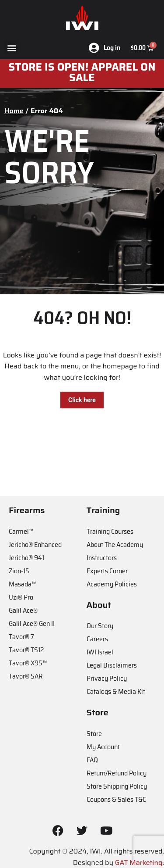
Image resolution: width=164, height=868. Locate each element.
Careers (97, 639)
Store (94, 734)
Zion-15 (19, 571)
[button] (12, 48)
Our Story (100, 626)
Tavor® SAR (26, 676)
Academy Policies (112, 584)
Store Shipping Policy (117, 786)
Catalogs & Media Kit (116, 691)
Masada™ (22, 584)
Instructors (102, 558)
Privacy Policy (107, 678)
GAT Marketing (139, 863)
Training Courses (110, 531)
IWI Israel (100, 652)
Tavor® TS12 (26, 650)
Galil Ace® (23, 610)
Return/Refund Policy (117, 773)
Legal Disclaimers (112, 665)
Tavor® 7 (21, 637)
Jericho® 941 (26, 558)
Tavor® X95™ (28, 663)
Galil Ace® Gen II (32, 623)
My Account (103, 747)
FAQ (92, 760)
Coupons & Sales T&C (116, 799)
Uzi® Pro (21, 597)
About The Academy (115, 545)
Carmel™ (21, 531)
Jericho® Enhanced (35, 545)
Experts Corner (107, 571)
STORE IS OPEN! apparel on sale (82, 72)
